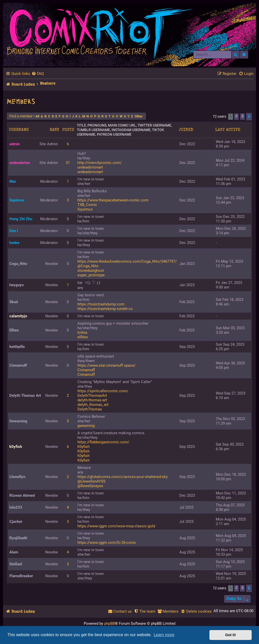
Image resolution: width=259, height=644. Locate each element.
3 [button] (242, 117)
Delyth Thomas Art (25, 396)
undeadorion (20, 163)
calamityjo (18, 316)
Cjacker (16, 522)
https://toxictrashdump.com (101, 304)
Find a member (21, 116)
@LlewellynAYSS (91, 481)
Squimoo (17, 200)
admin (15, 144)
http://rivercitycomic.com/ (100, 163)
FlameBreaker (21, 576)
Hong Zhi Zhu (21, 219)
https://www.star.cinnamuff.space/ (106, 365)
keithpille (17, 347)
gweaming (86, 426)
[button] (249, 117)
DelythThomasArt (92, 396)
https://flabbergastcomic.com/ (103, 442)
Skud (14, 302)
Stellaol (16, 564)
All (37, 116)
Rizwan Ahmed (22, 495)
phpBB (110, 624)
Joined (186, 130)
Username (19, 130)
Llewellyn (17, 477)
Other (139, 116)
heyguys (17, 285)
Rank (54, 130)
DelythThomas (90, 409)
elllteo (83, 337)
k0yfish (16, 447)
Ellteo (14, 330)
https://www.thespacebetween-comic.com (113, 200)
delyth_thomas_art (93, 405)
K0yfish (83, 447)
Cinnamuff (18, 365)
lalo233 (16, 507)
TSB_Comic (87, 205)
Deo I (14, 231)
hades (14, 243)
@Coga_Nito (88, 266)
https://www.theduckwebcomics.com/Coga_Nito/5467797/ (127, 261)
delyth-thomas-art (92, 400)
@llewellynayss (90, 486)
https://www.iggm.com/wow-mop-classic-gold (116, 526)
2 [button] (236, 117)
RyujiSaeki (18, 538)
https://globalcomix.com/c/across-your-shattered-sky (123, 477)
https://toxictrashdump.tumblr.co (105, 309)
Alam (14, 552)
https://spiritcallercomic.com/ (103, 391)
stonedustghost (91, 271)
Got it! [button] (231, 635)
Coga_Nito (18, 264)
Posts (68, 130)
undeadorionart (90, 167)
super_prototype (91, 275)
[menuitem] (38, 74)
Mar (13, 181)
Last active (228, 130)
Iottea (82, 333)
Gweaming (18, 421)
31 (68, 163)
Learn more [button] (164, 635)
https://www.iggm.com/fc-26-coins (107, 543)
